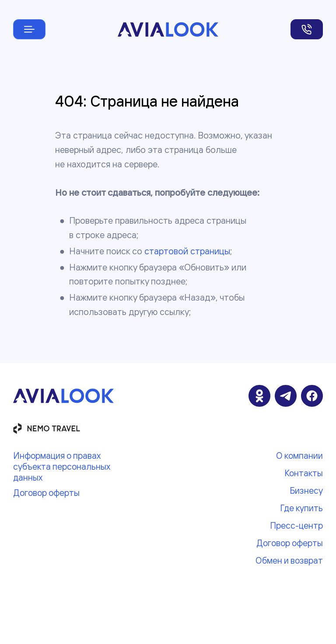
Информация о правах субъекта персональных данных (61, 466)
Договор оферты (46, 493)
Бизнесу (306, 490)
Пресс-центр (296, 525)
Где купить (301, 508)
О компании (299, 455)
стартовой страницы (187, 251)
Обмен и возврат (289, 560)
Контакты (304, 473)
